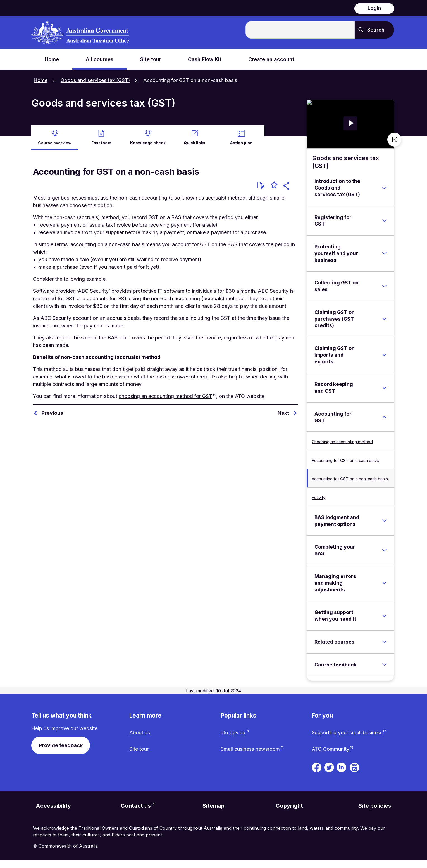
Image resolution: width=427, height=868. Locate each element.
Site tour (139, 749)
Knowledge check (148, 142)
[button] (287, 186)
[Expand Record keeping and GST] (384, 387)
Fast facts (101, 142)
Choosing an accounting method (342, 442)
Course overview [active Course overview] (55, 142)
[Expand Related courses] (384, 642)
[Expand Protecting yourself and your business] (384, 253)
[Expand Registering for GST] (384, 220)
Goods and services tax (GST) (95, 80)
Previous (52, 413)
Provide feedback (61, 745)
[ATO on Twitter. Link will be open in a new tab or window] (329, 774)
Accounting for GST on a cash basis (345, 460)
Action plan (241, 142)
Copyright (289, 813)
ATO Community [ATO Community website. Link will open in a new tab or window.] (331, 756)
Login (374, 8)
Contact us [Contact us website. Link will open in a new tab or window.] (136, 813)
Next (283, 413)
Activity (319, 497)
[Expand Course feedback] (384, 665)
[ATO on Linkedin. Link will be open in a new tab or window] (341, 774)
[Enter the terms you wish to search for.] (300, 30)
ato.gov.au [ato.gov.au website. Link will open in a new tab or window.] (233, 732)
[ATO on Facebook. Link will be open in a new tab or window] (317, 774)
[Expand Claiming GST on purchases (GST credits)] (384, 319)
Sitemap (214, 813)
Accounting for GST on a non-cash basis (350, 479)
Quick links (195, 142)
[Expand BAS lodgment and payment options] (384, 521)
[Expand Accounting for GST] (384, 417)
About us (140, 732)
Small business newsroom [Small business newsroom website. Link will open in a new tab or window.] (250, 749)
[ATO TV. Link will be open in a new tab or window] (355, 774)
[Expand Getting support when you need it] (384, 615)
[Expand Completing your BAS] (384, 550)
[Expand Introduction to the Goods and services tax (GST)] (384, 188)
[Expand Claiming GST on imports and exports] (384, 355)
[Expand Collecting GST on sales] (384, 286)
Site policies (375, 813)
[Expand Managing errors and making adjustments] (384, 583)
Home (40, 80)
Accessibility (53, 813)
